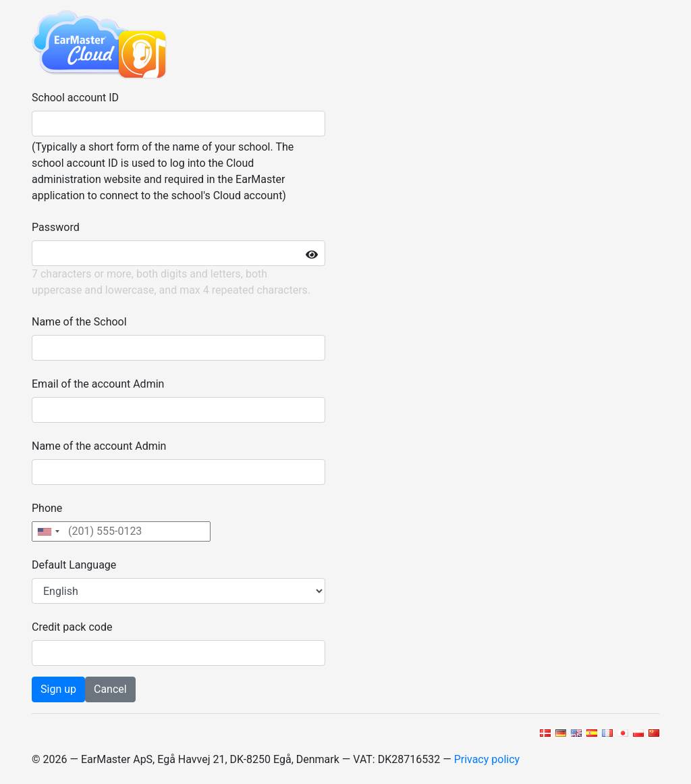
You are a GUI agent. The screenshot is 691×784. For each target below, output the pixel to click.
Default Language (74, 565)
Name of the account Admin (99, 446)
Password (56, 227)
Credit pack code (72, 627)
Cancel (110, 689)
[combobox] (48, 531)
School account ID (75, 98)
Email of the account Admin (98, 384)
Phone (47, 508)
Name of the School (79, 322)
